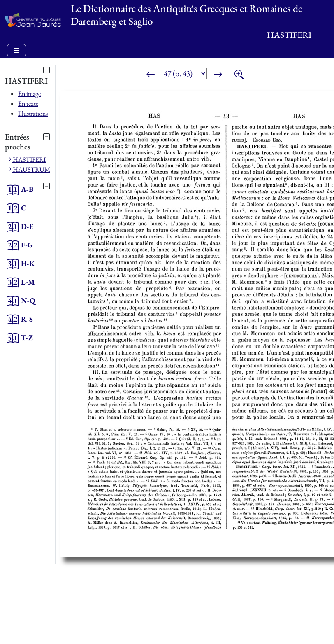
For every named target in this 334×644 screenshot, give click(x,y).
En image (29, 94)
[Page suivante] (218, 75)
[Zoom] (239, 75)
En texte (28, 104)
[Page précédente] (151, 75)
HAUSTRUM (28, 169)
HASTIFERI (25, 160)
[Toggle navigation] (16, 50)
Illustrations (33, 113)
